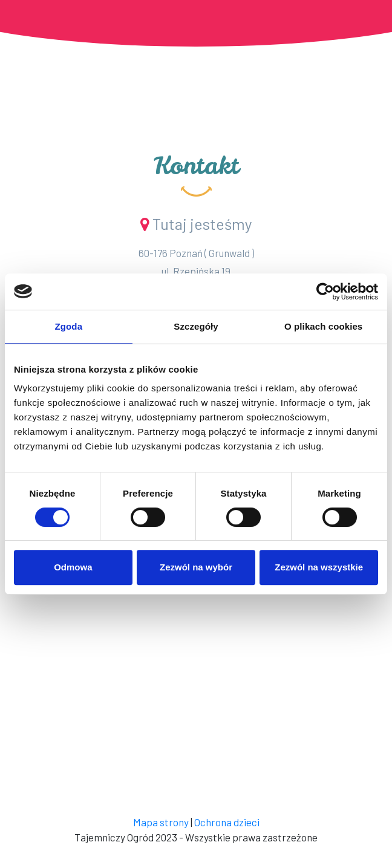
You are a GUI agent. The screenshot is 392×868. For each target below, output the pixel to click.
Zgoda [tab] (69, 326)
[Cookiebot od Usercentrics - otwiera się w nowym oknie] (325, 292)
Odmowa (73, 567)
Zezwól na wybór (196, 567)
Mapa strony (161, 822)
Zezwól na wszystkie (319, 567)
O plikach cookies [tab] (323, 326)
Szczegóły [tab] (196, 326)
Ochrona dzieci (227, 822)
